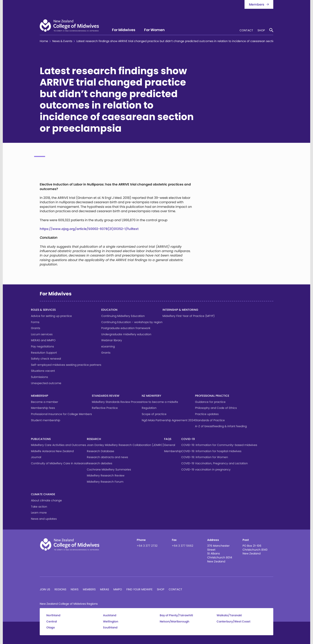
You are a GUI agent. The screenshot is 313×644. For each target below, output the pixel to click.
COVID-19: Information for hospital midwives (211, 451)
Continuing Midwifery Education (123, 316)
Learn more (39, 513)
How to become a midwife (160, 402)
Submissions (39, 377)
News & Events (62, 41)
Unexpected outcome (46, 383)
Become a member (45, 402)
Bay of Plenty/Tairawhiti (176, 615)
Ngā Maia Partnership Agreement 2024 (168, 420)
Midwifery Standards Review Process (117, 402)
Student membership (46, 420)
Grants (36, 328)
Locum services (42, 334)
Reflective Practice (105, 408)
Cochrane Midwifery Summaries (109, 469)
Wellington (111, 622)
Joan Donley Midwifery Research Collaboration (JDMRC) (125, 445)
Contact (246, 31)
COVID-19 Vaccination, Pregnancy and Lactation (214, 463)
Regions (60, 589)
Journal (36, 457)
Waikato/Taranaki (229, 615)
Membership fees (43, 408)
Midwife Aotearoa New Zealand (52, 451)
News (75, 589)
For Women (154, 30)
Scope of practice (154, 414)
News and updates (44, 519)
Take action (39, 507)
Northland (53, 615)
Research (94, 439)
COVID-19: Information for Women (205, 457)
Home (44, 41)
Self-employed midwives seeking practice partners (66, 365)
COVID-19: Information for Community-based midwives (219, 445)
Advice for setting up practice (51, 316)
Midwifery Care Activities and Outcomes (58, 445)
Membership (40, 396)
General (170, 445)
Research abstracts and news (107, 457)
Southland (110, 628)
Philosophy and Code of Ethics (216, 408)
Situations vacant (43, 371)
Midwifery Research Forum (105, 482)
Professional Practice (212, 396)
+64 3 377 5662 (183, 546)
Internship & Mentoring (180, 310)
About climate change (46, 500)
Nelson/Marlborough (174, 622)
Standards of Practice (210, 420)
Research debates (100, 463)
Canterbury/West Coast (233, 622)
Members (89, 589)
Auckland (110, 615)
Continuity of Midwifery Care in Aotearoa (59, 463)
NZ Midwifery (151, 396)
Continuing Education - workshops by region (132, 322)
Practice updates (207, 414)
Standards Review (106, 396)
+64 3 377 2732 (147, 546)
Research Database (101, 451)
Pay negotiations (42, 346)
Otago (51, 628)
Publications (41, 439)
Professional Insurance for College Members (61, 414)
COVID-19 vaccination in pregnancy (206, 469)
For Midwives (124, 30)
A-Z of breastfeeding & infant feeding (221, 426)
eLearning (108, 346)
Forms (35, 322)
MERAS (104, 589)
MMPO (118, 589)
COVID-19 (188, 439)
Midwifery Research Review (106, 475)
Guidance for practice (210, 402)
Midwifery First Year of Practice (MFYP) (189, 316)
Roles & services (43, 310)
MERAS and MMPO (43, 340)
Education (109, 310)
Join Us (45, 589)
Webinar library (112, 340)
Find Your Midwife (139, 589)
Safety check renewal (46, 359)
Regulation (149, 408)
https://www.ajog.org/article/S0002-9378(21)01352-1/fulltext (89, 229)
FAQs (168, 439)
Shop (261, 31)
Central (52, 622)
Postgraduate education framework (126, 328)
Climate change (43, 494)
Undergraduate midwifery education (126, 334)
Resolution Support (44, 353)
